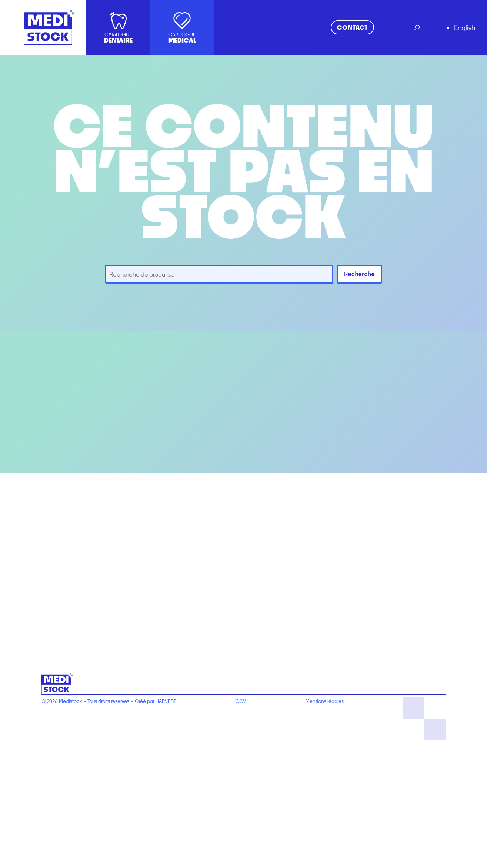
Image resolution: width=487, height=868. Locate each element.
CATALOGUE (118, 38)
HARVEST (166, 701)
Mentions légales (325, 701)
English (465, 27)
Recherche (359, 274)
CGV (241, 701)
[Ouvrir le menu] (390, 27)
